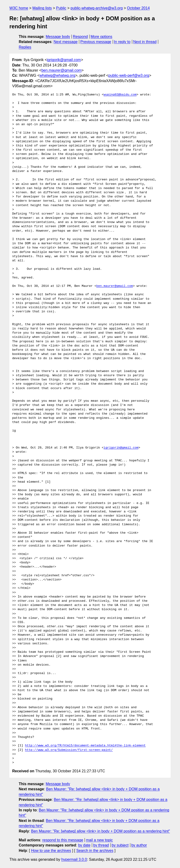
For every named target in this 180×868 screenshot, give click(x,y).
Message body (58, 37)
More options (102, 37)
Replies (25, 47)
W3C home (19, 8)
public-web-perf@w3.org (129, 75)
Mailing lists (42, 8)
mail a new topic (99, 840)
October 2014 (138, 8)
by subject (120, 845)
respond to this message (63, 840)
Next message (66, 42)
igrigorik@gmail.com (64, 60)
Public (61, 8)
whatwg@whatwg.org (57, 75)
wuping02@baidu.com (120, 95)
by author (139, 845)
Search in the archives (95, 851)
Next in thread (145, 42)
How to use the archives (51, 851)
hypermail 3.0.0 (74, 859)
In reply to (122, 42)
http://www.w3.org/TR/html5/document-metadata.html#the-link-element (85, 746)
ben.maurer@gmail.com (62, 70)
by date (84, 845)
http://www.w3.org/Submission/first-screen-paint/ (69, 750)
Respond (80, 37)
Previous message (96, 42)
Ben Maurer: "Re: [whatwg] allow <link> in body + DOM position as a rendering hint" (100, 831)
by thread (101, 845)
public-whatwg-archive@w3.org (97, 8)
